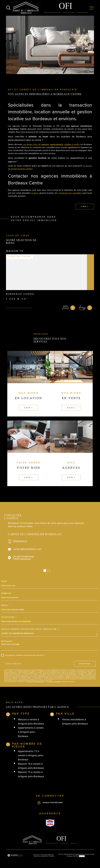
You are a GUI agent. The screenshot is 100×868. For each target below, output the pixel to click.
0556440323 (20, 541)
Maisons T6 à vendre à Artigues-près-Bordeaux (31, 766)
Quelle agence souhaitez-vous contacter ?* (30, 629)
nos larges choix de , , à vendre (51, 147)
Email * (6, 605)
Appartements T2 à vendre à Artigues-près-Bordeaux (31, 756)
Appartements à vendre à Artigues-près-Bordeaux (31, 732)
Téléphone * (9, 617)
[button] (45, 571)
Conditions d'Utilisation (54, 682)
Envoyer (85, 664)
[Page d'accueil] (50, 8)
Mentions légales (74, 854)
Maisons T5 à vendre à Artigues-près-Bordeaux (31, 774)
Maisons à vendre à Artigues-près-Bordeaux (31, 722)
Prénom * (7, 593)
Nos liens (90, 854)
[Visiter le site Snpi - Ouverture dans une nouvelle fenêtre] (50, 823)
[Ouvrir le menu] (92, 8)
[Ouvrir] (8, 8)
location (35, 196)
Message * (8, 641)
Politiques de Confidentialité (35, 682)
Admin (83, 854)
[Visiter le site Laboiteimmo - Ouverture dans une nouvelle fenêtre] (15, 855)
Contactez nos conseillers (70, 196)
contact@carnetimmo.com (27, 549)
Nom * (5, 581)
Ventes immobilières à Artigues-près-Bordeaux (75, 722)
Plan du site (62, 854)
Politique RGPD (72, 856)
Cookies (82, 856)
